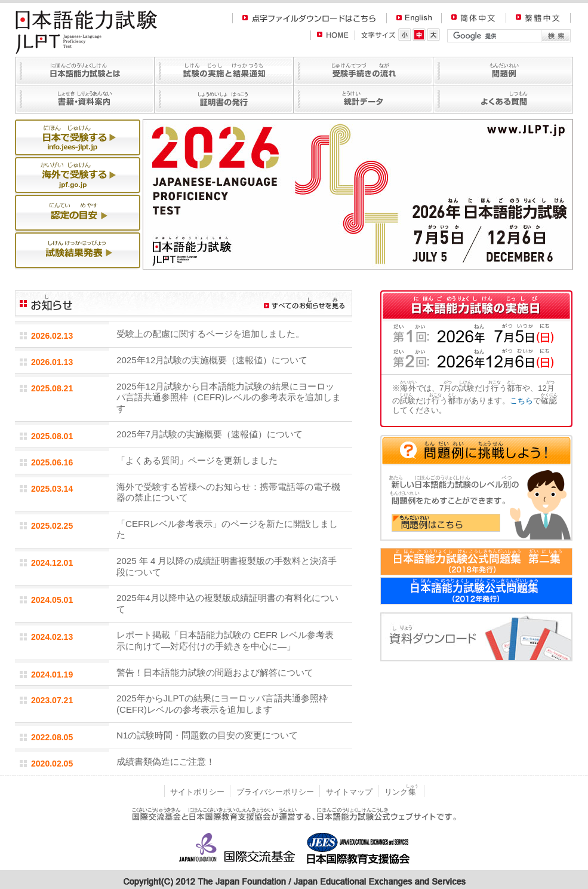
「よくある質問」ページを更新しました (197, 460)
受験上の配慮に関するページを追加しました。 (210, 334)
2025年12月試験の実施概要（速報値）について (212, 360)
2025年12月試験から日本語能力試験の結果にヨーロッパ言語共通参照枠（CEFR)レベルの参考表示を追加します (229, 397)
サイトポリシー (197, 792)
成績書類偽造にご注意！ (166, 761)
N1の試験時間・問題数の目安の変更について (207, 735)
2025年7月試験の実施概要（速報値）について (210, 434)
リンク (401, 792)
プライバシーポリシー (275, 792)
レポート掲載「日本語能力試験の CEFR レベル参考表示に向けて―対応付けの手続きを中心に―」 (225, 640)
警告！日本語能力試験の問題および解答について (215, 672)
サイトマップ (349, 792)
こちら (521, 401)
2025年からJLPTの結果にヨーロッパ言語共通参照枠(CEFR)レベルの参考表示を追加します (222, 704)
